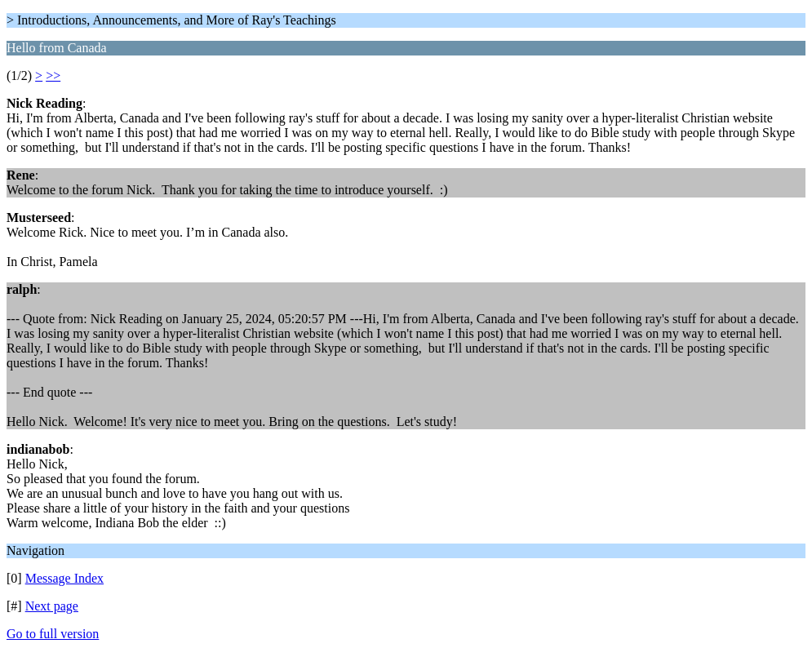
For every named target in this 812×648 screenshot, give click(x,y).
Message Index (64, 578)
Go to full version (53, 634)
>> (53, 75)
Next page (52, 606)
